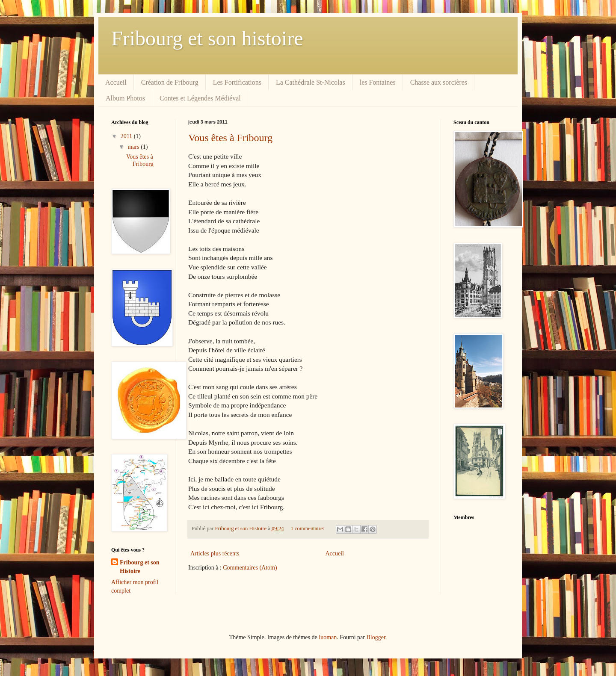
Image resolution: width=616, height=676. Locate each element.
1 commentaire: (308, 528)
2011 (127, 136)
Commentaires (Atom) (250, 568)
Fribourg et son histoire (207, 38)
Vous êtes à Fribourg (230, 138)
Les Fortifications (237, 82)
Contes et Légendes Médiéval (200, 98)
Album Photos (125, 98)
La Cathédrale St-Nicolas (311, 82)
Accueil (116, 82)
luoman (328, 637)
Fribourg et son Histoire (140, 567)
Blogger (376, 637)
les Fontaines (378, 82)
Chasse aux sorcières (439, 82)
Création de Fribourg (170, 82)
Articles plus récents (215, 553)
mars (134, 147)
